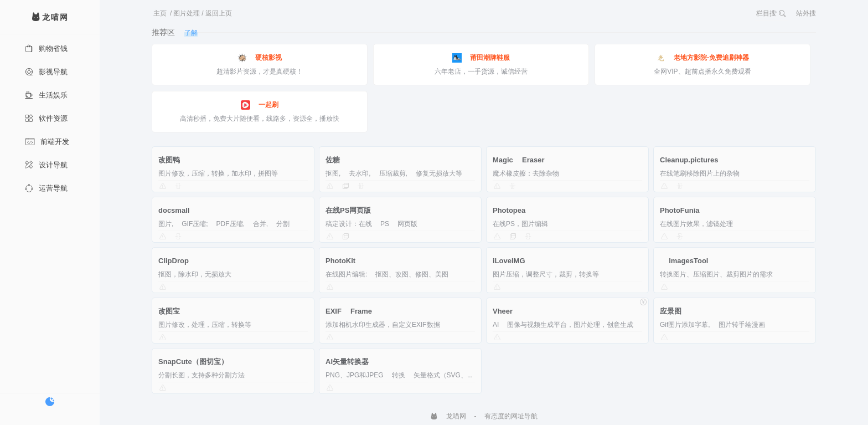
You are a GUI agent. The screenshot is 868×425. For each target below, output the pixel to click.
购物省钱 (46, 48)
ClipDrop (174, 261)
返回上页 (219, 13)
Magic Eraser (519, 160)
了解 (191, 33)
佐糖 (333, 160)
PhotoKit (340, 261)
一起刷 (260, 105)
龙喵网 (448, 416)
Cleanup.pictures (689, 160)
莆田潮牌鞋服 (481, 58)
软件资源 (46, 118)
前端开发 (47, 142)
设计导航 (46, 165)
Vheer (503, 311)
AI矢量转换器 (347, 362)
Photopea (509, 210)
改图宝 (169, 311)
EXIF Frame (349, 311)
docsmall (174, 210)
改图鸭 (169, 160)
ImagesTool (684, 261)
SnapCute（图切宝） (193, 362)
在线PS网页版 (348, 210)
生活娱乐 (46, 95)
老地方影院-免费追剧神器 (702, 58)
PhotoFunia (680, 210)
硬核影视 (260, 58)
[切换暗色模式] (50, 402)
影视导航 (46, 72)
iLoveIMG (509, 261)
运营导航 (46, 188)
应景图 (671, 311)
